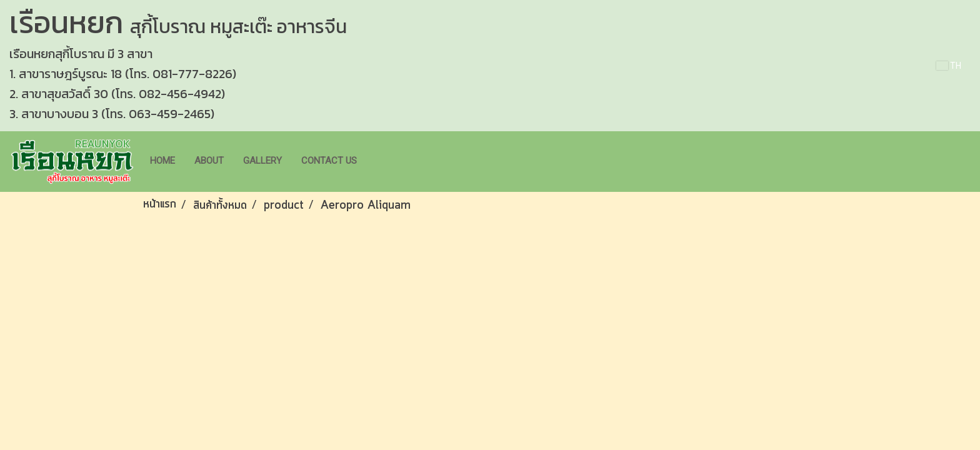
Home (162, 161)
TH (949, 66)
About (209, 161)
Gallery (262, 161)
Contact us (329, 161)
